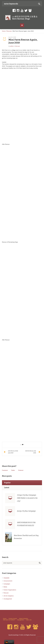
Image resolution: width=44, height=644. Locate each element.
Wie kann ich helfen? (9, 620)
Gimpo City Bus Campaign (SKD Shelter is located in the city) (27, 498)
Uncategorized (8, 599)
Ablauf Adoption (24, 619)
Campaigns (7, 584)
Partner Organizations (10, 590)
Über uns (29, 620)
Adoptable (6, 578)
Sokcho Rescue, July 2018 (31, 452)
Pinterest (21, 470)
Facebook (5, 470)
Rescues (9, 31)
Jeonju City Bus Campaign (26, 511)
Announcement (8, 581)
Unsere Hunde (13, 619)
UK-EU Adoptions (9, 596)
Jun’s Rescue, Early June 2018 (13, 452)
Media (5, 587)
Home (4, 31)
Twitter (13, 470)
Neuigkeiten (21, 620)
